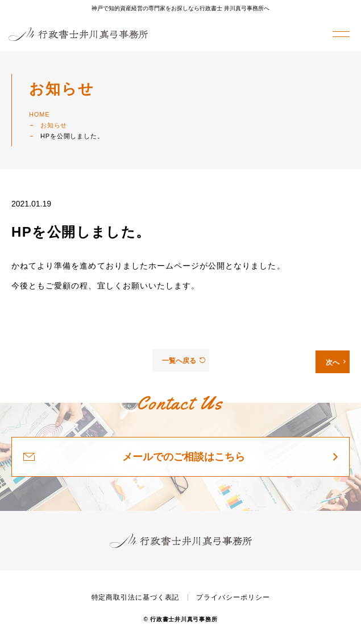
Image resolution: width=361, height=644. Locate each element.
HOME (39, 114)
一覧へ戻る (184, 361)
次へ (336, 362)
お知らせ (54, 125)
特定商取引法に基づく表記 (136, 597)
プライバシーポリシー (233, 597)
